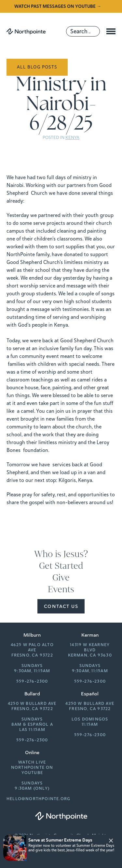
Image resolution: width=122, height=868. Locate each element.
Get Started (61, 566)
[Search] (83, 31)
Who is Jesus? (61, 554)
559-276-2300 (32, 681)
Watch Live (32, 762)
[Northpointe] (26, 31)
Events (61, 589)
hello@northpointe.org (38, 799)
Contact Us (61, 606)
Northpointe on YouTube (32, 770)
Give (61, 578)
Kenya (72, 138)
